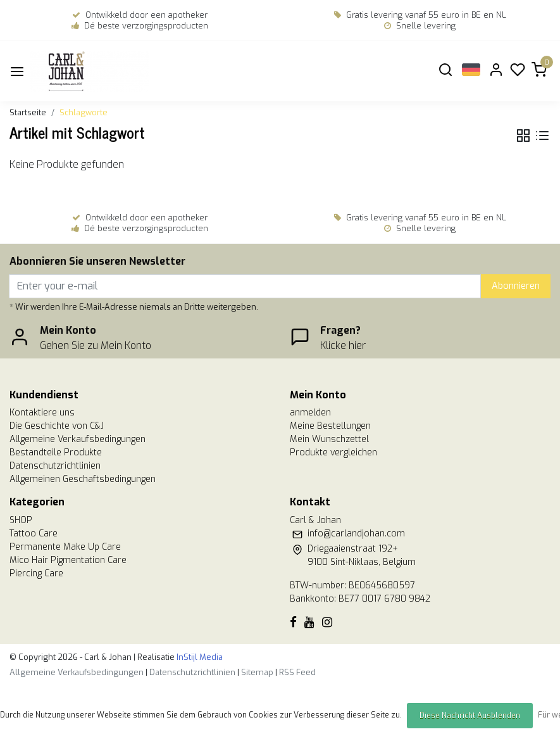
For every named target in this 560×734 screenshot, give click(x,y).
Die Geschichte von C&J (57, 426)
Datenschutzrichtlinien (55, 466)
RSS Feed (297, 672)
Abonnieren (516, 286)
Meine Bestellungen (330, 426)
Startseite (28, 112)
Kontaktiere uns (42, 413)
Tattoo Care (34, 534)
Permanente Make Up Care (65, 547)
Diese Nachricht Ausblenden (470, 716)
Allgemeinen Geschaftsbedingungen (83, 479)
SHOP (21, 520)
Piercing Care (36, 573)
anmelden (310, 413)
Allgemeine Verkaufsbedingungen (78, 439)
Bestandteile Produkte (56, 452)
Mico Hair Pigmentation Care (68, 560)
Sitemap (257, 672)
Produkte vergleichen (333, 452)
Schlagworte (84, 112)
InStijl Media (199, 657)
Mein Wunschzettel (329, 439)
